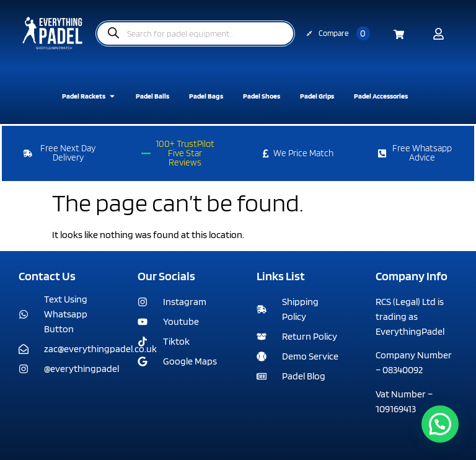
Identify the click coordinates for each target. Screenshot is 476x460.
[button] (440, 424)
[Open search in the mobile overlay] (195, 33)
